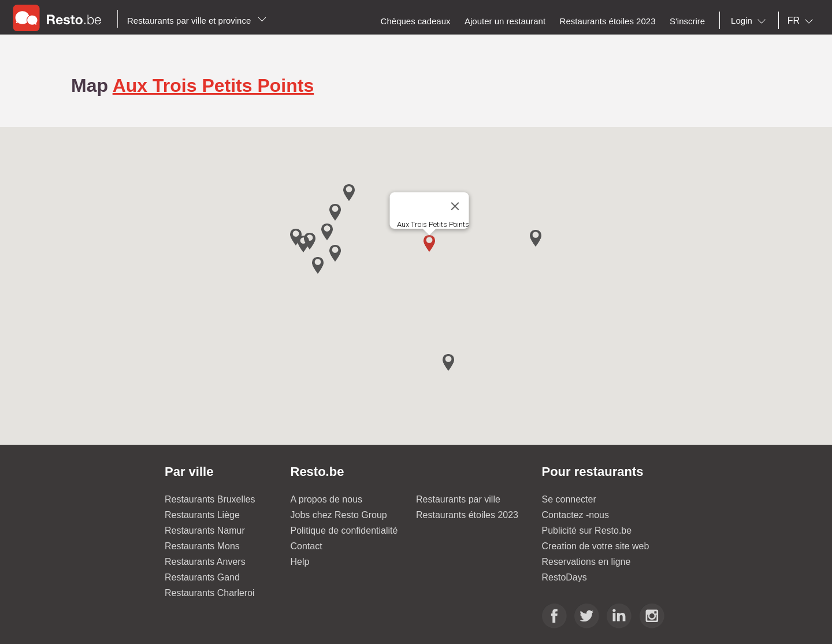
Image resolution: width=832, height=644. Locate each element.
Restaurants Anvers (205, 562)
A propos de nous (327, 499)
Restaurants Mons (202, 546)
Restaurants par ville (458, 499)
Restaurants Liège (202, 515)
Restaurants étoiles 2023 (467, 515)
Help (300, 562)
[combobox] (751, 21)
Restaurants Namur (205, 531)
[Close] (455, 206)
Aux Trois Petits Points (213, 85)
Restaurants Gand (202, 577)
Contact (307, 546)
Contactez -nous (576, 515)
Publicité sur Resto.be (587, 531)
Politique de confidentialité (344, 531)
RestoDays (564, 577)
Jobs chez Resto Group (339, 515)
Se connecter (569, 499)
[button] (429, 243)
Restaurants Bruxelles (210, 499)
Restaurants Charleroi (210, 593)
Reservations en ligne (586, 562)
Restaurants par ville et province (197, 21)
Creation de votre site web (596, 546)
